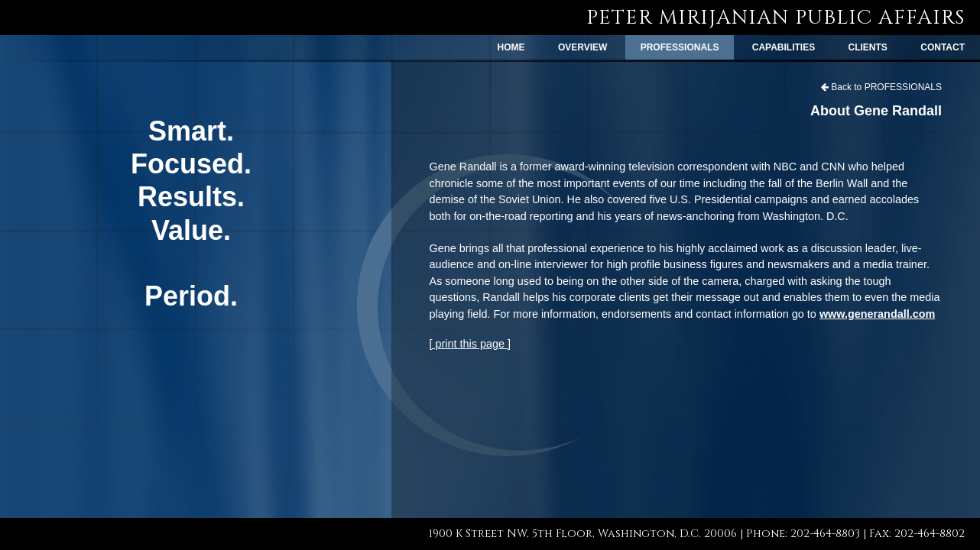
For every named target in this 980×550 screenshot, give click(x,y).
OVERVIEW (582, 47)
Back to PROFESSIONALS (881, 87)
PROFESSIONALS (680, 47)
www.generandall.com (877, 314)
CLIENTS (868, 47)
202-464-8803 (825, 534)
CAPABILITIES (784, 47)
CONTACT (943, 47)
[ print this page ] (470, 344)
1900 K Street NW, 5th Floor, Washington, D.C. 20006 (583, 534)
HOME (511, 47)
